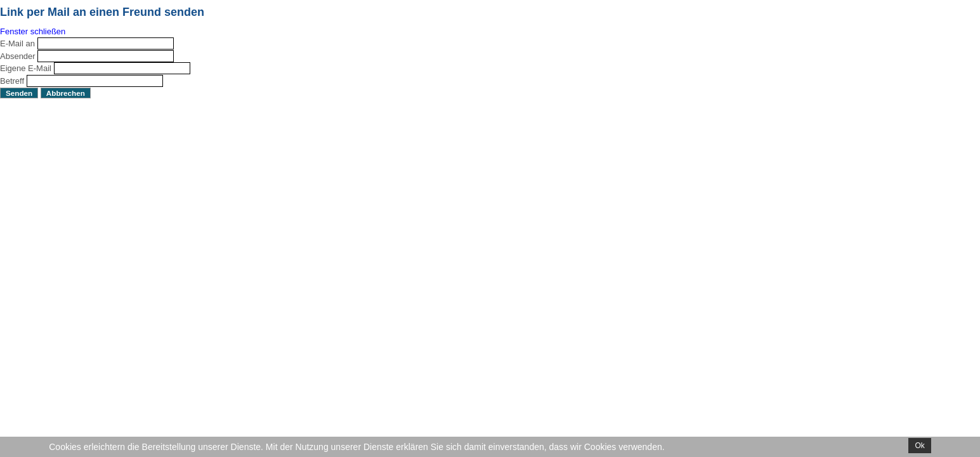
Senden (19, 93)
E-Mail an (17, 43)
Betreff (12, 81)
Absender (18, 56)
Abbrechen (66, 93)
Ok (919, 446)
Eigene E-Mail (26, 68)
